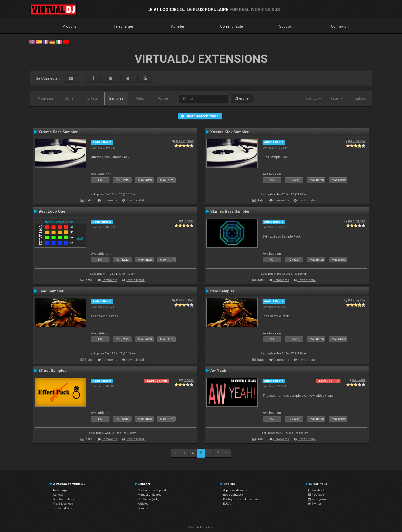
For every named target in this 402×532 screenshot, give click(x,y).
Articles (143, 504)
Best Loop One (52, 211)
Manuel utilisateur (150, 495)
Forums (143, 508)
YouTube (316, 495)
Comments (109, 200)
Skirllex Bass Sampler (230, 211)
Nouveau (45, 98)
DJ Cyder (359, 380)
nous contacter (233, 495)
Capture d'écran (63, 508)
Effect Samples (52, 371)
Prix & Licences (63, 504)
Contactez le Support (152, 490)
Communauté (232, 26)
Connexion (340, 26)
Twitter (315, 504)
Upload (361, 98)
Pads (140, 98)
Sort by (313, 98)
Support (286, 26)
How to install (135, 200)
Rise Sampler (222, 291)
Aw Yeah (218, 371)
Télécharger (123, 26)
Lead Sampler (51, 291)
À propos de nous (235, 490)
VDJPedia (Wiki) (149, 499)
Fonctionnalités (63, 499)
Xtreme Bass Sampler (58, 132)
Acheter (178, 26)
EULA (227, 504)
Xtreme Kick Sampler (229, 132)
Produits (69, 26)
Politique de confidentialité (241, 499)
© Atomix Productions (201, 528)
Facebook (316, 490)
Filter (337, 98)
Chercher (242, 98)
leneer (189, 221)
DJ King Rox (185, 141)
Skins (69, 98)
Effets (93, 98)
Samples (116, 98)
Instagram (317, 499)
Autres (163, 98)
